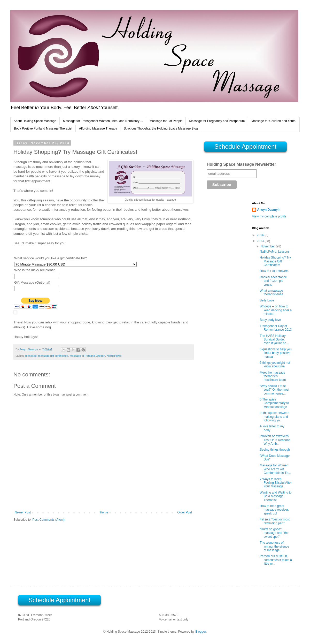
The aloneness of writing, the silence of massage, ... (274, 546)
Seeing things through (275, 450)
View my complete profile (269, 216)
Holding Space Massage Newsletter (241, 164)
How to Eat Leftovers (274, 271)
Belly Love (267, 300)
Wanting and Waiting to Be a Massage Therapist (276, 496)
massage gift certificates (53, 356)
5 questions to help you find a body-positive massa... (276, 353)
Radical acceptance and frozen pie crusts (273, 281)
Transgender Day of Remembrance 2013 (276, 328)
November (268, 246)
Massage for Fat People (166, 121)
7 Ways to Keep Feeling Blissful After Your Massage (276, 483)
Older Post (185, 512)
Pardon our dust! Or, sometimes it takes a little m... (276, 560)
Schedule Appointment (245, 146)
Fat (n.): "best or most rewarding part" (275, 521)
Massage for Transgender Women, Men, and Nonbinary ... (103, 121)
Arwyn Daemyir (269, 210)
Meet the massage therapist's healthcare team (273, 376)
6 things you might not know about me (275, 365)
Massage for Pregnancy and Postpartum (217, 121)
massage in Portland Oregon (87, 356)
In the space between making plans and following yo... (274, 417)
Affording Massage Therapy (98, 128)
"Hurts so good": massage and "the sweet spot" (274, 533)
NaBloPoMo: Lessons (274, 252)
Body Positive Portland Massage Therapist (43, 128)
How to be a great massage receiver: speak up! (274, 510)
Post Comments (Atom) (48, 520)
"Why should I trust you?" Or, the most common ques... (274, 390)
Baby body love (270, 320)
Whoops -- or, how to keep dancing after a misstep (276, 310)
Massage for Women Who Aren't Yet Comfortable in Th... (275, 469)
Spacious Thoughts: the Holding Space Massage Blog (161, 128)
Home (104, 512)
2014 (261, 235)
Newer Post (23, 512)
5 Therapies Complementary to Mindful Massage (274, 403)
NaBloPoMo (114, 356)
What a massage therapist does (271, 292)
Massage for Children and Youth (273, 121)
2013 (261, 241)
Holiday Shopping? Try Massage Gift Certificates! (275, 261)
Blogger (201, 632)
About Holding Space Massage (35, 121)
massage (31, 356)
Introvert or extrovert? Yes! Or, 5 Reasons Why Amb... (275, 440)
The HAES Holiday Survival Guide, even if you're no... (274, 340)
